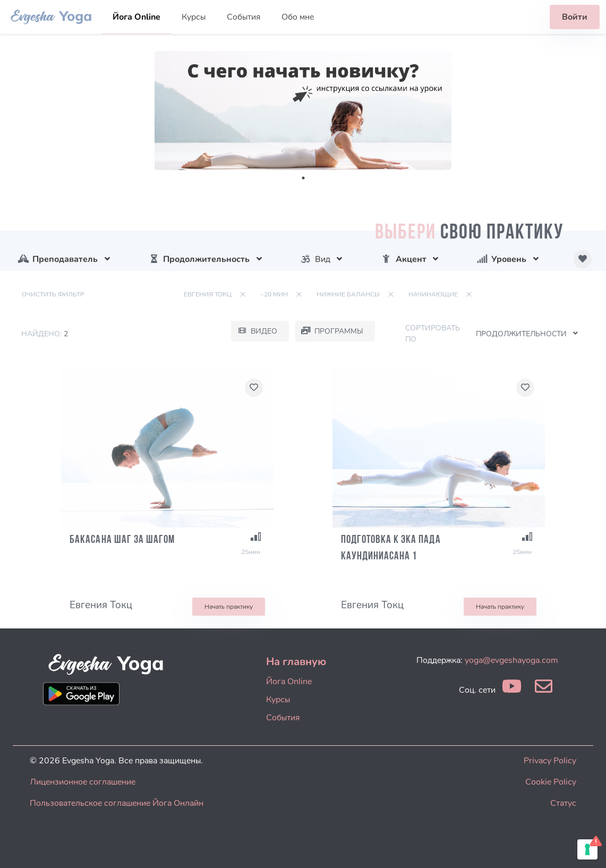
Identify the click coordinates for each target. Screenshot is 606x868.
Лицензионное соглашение (83, 782)
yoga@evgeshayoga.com (511, 660)
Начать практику (229, 607)
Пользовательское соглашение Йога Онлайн (117, 803)
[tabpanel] (303, 110)
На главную (296, 662)
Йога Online (136, 17)
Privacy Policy (550, 761)
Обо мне (298, 17)
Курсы (194, 17)
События (244, 17)
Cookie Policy (551, 782)
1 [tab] (303, 178)
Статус (563, 803)
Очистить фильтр (53, 294)
